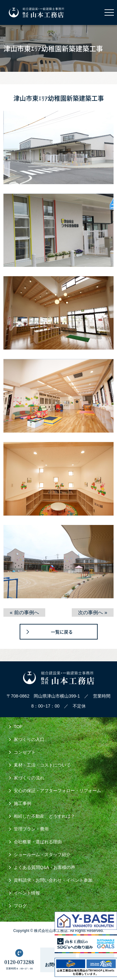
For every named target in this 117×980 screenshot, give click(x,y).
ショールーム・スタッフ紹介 (42, 855)
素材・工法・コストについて (42, 765)
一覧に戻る (62, 632)
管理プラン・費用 (31, 829)
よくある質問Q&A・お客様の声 (45, 867)
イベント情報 (27, 893)
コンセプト (25, 752)
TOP (18, 727)
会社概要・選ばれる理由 (38, 842)
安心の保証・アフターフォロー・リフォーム (57, 791)
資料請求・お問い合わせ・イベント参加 (53, 880)
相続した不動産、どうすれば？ (44, 816)
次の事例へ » (93, 612)
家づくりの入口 (29, 739)
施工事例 (22, 803)
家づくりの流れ (29, 778)
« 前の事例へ (24, 612)
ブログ (20, 906)
